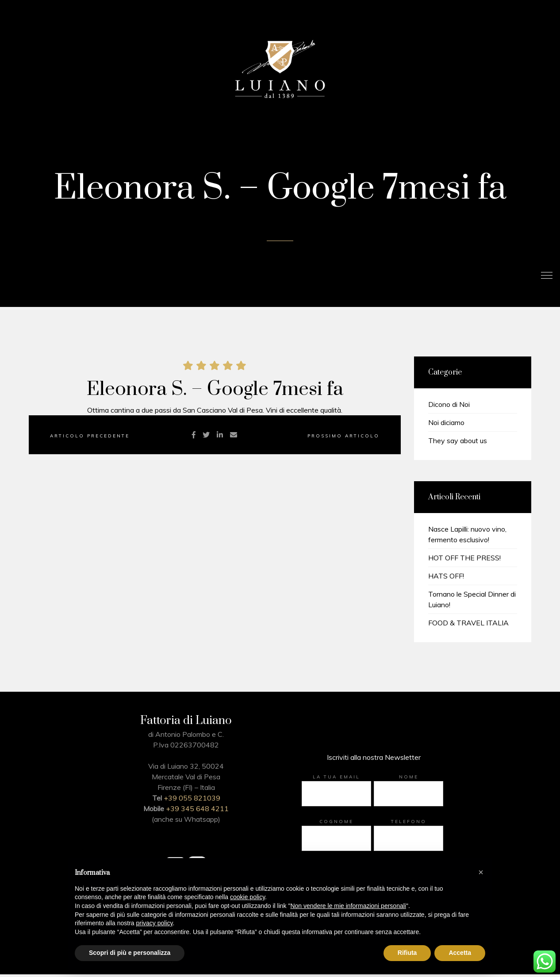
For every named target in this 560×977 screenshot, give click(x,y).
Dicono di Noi (449, 407)
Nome (409, 780)
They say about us (458, 443)
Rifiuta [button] (407, 953)
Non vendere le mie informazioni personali (348, 906)
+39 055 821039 (192, 801)
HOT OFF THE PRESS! (464, 560)
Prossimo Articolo (343, 439)
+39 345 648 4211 (197, 811)
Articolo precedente (90, 439)
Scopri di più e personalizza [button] (130, 953)
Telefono (409, 824)
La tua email (336, 780)
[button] (481, 872)
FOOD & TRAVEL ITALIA (468, 625)
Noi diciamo (446, 425)
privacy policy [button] (155, 923)
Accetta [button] (460, 953)
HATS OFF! (446, 579)
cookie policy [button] (247, 897)
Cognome (336, 824)
